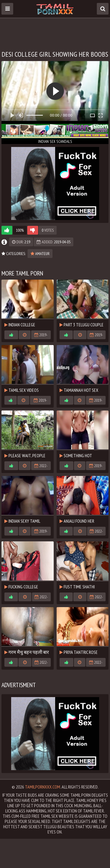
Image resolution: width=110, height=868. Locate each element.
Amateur (40, 254)
